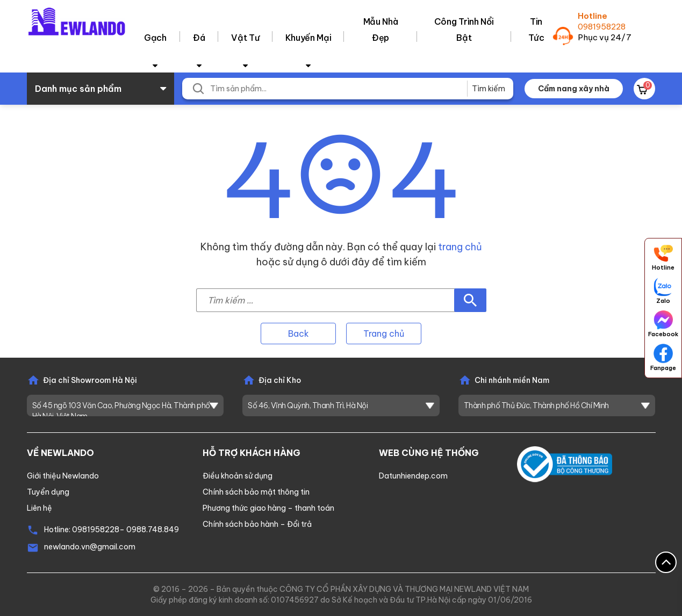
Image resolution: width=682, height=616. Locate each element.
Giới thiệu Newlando (63, 476)
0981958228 (602, 27)
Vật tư (245, 38)
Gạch (155, 38)
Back (299, 334)
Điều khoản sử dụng (238, 476)
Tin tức (536, 30)
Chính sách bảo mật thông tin (256, 492)
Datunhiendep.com (413, 476)
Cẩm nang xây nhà (574, 89)
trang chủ (460, 247)
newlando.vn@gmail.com (90, 547)
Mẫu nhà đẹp (381, 30)
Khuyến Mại (308, 38)
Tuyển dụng (48, 492)
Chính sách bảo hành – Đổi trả (257, 524)
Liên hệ (40, 508)
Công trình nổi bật (464, 30)
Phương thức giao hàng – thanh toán (268, 508)
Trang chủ (384, 334)
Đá (199, 38)
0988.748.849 (153, 530)
